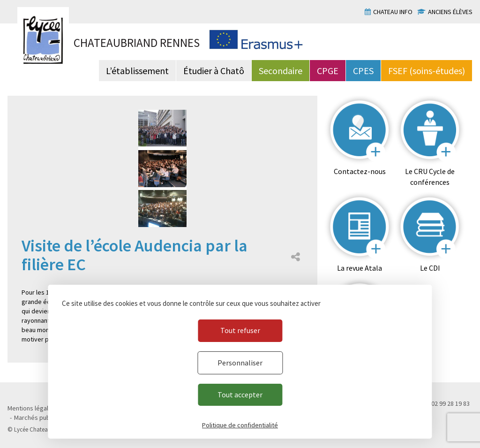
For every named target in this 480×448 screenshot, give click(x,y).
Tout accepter (240, 395)
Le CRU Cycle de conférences (430, 177)
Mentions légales (31, 408)
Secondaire (281, 71)
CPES (363, 71)
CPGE (328, 71)
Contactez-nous (360, 171)
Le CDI (430, 268)
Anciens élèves (450, 12)
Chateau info (393, 12)
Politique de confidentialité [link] (240, 425)
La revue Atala (360, 268)
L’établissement (137, 71)
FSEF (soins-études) (427, 71)
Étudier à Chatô (214, 71)
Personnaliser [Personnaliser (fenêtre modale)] (240, 363)
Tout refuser (240, 330)
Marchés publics (37, 418)
